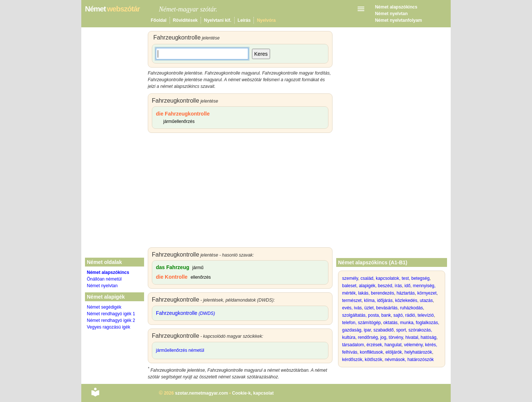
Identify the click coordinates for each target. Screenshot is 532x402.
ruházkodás (412, 308)
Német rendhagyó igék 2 (111, 320)
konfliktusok (371, 352)
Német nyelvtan (391, 14)
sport (401, 330)
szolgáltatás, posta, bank (366, 315)
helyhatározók (418, 352)
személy (350, 278)
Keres (261, 54)
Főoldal (159, 20)
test (405, 278)
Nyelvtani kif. (218, 20)
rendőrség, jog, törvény (381, 337)
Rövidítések (185, 20)
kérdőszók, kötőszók (362, 360)
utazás (426, 300)
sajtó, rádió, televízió (414, 315)
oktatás (390, 323)
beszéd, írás (390, 286)
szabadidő (384, 330)
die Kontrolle (172, 277)
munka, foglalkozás (419, 323)
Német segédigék (104, 307)
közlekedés (406, 300)
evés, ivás (352, 308)
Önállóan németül (104, 279)
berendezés (383, 293)
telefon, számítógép (362, 323)
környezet (427, 293)
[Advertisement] (240, 192)
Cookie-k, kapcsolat (253, 393)
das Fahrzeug (173, 267)
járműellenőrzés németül (180, 350)
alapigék (367, 286)
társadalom (353, 345)
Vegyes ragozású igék (108, 327)
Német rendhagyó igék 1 (111, 314)
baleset (349, 286)
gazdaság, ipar (357, 330)
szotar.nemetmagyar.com (202, 393)
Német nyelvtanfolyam (398, 20)
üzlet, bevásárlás (381, 308)
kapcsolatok (387, 278)
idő (407, 286)
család (367, 278)
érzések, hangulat (384, 345)
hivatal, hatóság (421, 337)
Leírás (244, 20)
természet (352, 300)
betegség (420, 278)
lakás (363, 293)
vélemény (413, 345)
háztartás (405, 293)
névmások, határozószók (409, 360)
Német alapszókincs (396, 7)
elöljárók (394, 352)
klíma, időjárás (378, 300)
